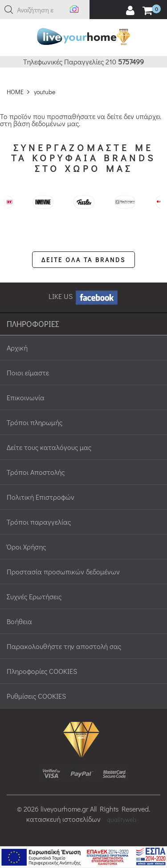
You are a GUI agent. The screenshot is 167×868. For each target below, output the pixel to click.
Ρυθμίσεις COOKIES (36, 696)
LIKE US (84, 296)
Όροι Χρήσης (26, 547)
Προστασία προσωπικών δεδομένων (63, 571)
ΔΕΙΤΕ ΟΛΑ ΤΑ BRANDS (83, 260)
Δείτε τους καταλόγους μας (49, 447)
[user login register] (130, 11)
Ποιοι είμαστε (28, 372)
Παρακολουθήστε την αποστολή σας (64, 646)
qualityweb (122, 819)
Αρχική (17, 348)
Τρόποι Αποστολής (36, 472)
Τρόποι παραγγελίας (39, 522)
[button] (9, 10)
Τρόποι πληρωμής (35, 422)
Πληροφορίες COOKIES (42, 671)
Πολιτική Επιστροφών (41, 497)
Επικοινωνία (26, 397)
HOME (15, 92)
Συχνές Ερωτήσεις (34, 596)
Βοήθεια (19, 621)
